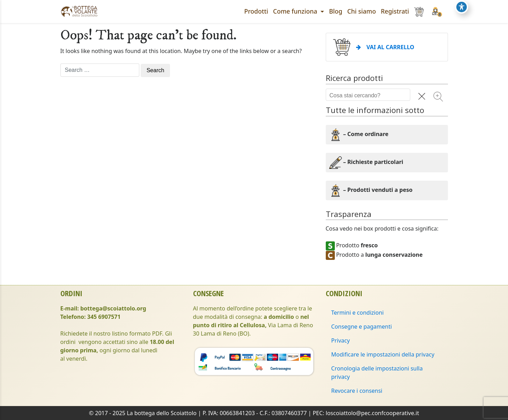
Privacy (341, 340)
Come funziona (296, 11)
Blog (336, 11)
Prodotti (256, 11)
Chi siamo (361, 11)
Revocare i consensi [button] (357, 391)
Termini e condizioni (358, 313)
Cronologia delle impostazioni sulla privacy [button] (377, 373)
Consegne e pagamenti (362, 327)
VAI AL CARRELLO (385, 47)
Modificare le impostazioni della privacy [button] (383, 354)
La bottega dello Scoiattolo (162, 413)
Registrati (395, 11)
